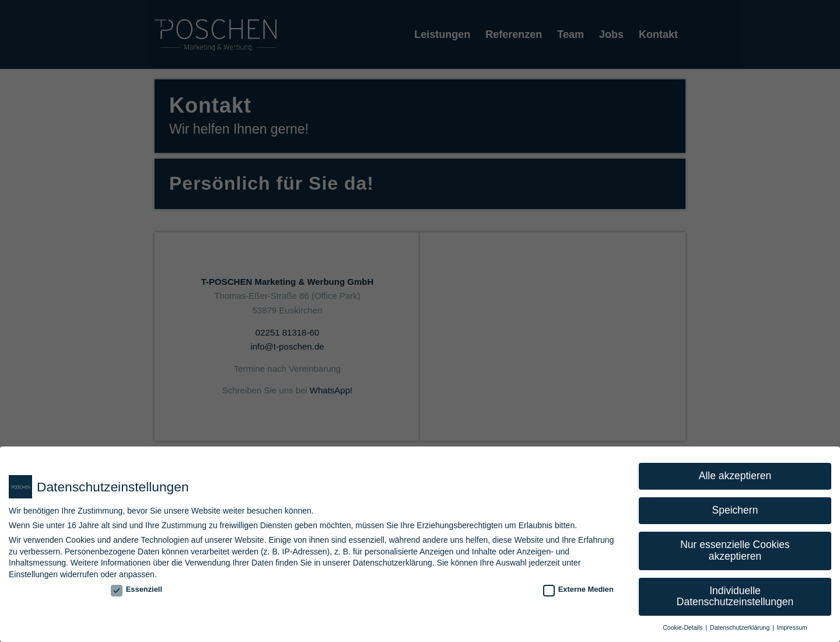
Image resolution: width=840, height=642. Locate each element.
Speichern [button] (735, 510)
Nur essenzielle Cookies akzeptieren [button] (735, 550)
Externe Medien (578, 589)
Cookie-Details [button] (683, 627)
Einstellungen (33, 574)
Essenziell (136, 589)
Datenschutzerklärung (393, 563)
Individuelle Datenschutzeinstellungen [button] (735, 596)
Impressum (792, 627)
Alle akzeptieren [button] (735, 476)
